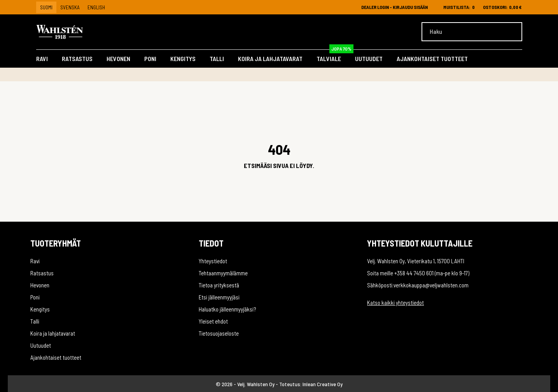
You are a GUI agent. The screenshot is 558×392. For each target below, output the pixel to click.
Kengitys (183, 59)
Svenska (70, 7)
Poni (150, 59)
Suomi (46, 7)
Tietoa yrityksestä (219, 285)
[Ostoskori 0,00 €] (502, 7)
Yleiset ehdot (213, 321)
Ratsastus (77, 59)
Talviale (335, 57)
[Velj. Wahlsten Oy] (72, 32)
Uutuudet (369, 59)
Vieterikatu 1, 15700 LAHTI (436, 261)
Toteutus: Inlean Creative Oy (311, 384)
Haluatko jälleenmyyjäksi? (227, 309)
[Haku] (472, 32)
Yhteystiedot (213, 261)
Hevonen (118, 59)
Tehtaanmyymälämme (223, 273)
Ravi (42, 59)
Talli (217, 59)
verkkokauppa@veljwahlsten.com (431, 285)
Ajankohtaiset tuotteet (432, 59)
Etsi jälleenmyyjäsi (219, 297)
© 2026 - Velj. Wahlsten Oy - (248, 384)
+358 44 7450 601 (414, 273)
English (96, 7)
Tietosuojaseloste (219, 333)
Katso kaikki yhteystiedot (395, 303)
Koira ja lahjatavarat (270, 59)
